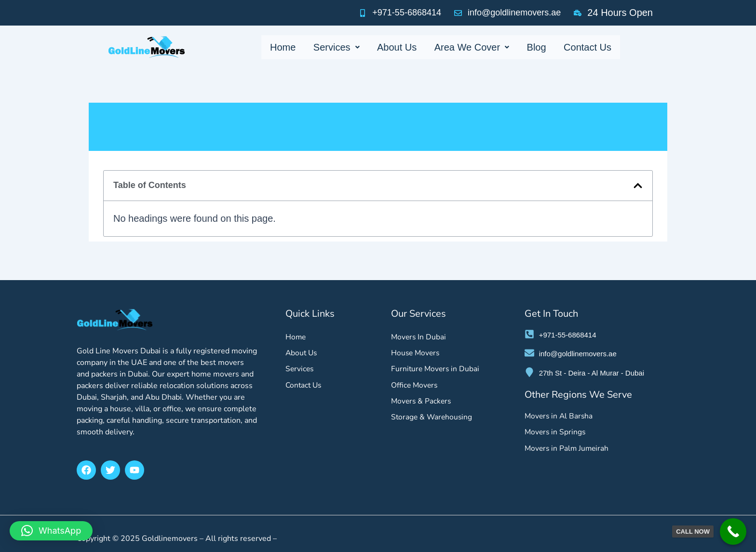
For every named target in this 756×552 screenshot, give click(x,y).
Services (340, 47)
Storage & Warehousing (433, 419)
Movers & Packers (422, 403)
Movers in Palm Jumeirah (568, 449)
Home (288, 47)
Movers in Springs (556, 432)
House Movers (416, 353)
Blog (533, 47)
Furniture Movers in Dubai (436, 370)
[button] (638, 186)
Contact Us (582, 47)
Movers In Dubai (419, 337)
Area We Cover (471, 47)
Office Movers (415, 386)
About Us (398, 47)
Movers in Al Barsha (560, 416)
